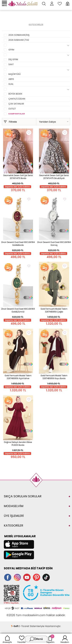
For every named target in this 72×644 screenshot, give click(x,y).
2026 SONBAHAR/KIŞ (19, 35)
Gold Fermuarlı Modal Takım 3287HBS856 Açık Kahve (18, 377)
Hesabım (65, 639)
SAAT (11, 64)
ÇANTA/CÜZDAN (17, 99)
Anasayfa (7, 639)
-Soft (15, 626)
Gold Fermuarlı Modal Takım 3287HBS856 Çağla (54, 310)
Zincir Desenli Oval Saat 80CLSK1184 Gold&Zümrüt (18, 310)
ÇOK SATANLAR (16, 104)
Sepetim (50, 639)
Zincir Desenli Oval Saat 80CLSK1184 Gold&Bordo (18, 244)
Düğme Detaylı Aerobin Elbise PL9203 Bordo (18, 444)
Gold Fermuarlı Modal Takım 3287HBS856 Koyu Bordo (54, 377)
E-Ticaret (24, 626)
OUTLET (12, 109)
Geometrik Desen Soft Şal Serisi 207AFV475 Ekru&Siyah (54, 177)
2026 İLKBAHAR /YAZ (19, 40)
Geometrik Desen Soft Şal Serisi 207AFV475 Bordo (18, 177)
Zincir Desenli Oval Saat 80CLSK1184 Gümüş (54, 244)
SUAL (11, 84)
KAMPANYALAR (17, 114)
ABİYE (11, 79)
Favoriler (22, 639)
